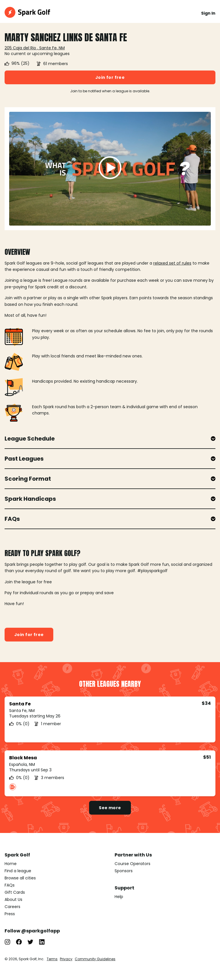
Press (10, 914)
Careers (12, 907)
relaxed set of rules (172, 263)
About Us (13, 899)
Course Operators (132, 864)
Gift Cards (15, 892)
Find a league (18, 871)
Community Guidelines (95, 959)
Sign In (208, 13)
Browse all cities (20, 878)
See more (110, 808)
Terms (52, 959)
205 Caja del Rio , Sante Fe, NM (35, 48)
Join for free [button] (110, 77)
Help (119, 897)
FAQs (10, 885)
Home (11, 864)
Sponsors (124, 871)
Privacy (66, 959)
